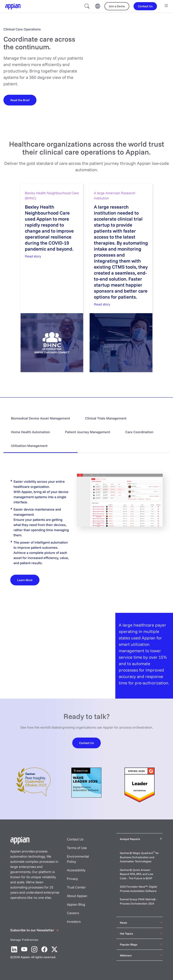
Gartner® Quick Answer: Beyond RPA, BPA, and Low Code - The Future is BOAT (137, 874)
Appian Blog (76, 904)
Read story (33, 256)
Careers (73, 913)
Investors (74, 921)
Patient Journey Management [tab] (88, 432)
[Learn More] (25, 580)
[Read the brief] (20, 100)
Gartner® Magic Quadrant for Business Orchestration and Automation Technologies (139, 857)
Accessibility (76, 870)
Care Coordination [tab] (139, 432)
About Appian (77, 896)
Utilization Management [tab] (29, 446)
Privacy (72, 879)
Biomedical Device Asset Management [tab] (41, 418)
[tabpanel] (86, 529)
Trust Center (76, 887)
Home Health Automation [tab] (30, 432)
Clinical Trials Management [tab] (106, 418)
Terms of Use (77, 848)
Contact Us (75, 839)
